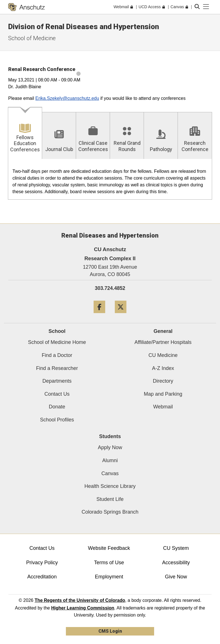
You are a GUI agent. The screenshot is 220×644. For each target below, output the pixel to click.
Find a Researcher (57, 368)
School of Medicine (32, 38)
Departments (57, 381)
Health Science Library (110, 486)
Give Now (176, 577)
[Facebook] (99, 315)
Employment (109, 577)
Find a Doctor (57, 355)
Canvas (110, 473)
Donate (57, 407)
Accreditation (42, 577)
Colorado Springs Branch (110, 512)
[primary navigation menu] (206, 7)
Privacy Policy (42, 563)
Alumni (110, 460)
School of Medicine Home (57, 342)
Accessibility (176, 563)
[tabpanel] (110, 179)
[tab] (25, 133)
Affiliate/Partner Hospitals (163, 342)
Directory (163, 381)
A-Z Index (163, 368)
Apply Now (110, 447)
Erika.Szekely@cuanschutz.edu (67, 98)
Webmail (163, 407)
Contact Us (57, 394)
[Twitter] (121, 315)
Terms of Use (109, 563)
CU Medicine (163, 355)
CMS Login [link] (110, 631)
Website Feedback (109, 548)
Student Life (110, 499)
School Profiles (57, 420)
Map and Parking (163, 394)
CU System (176, 548)
